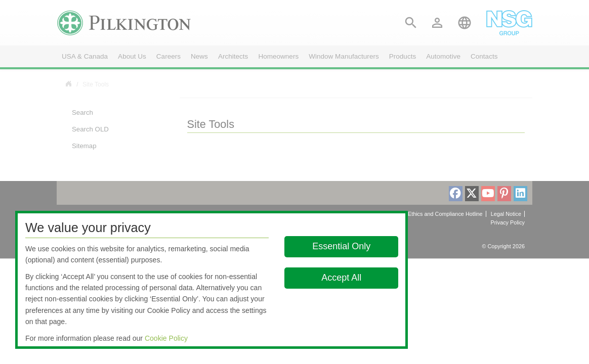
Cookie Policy (166, 338)
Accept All (341, 278)
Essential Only (341, 246)
